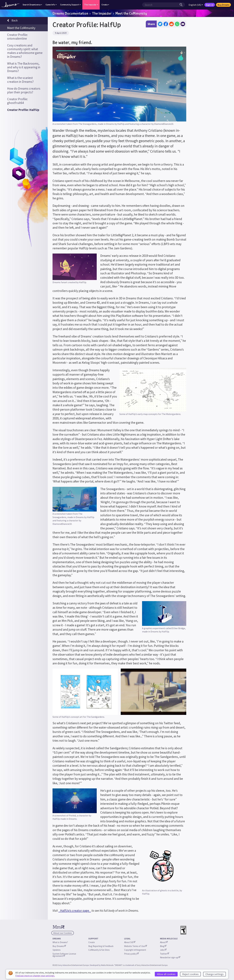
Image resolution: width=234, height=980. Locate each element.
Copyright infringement (135, 950)
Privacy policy (131, 954)
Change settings (214, 974)
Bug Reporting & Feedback (101, 946)
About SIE (130, 942)
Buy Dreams (223, 5)
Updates (57, 950)
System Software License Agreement (65, 955)
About (164, 942)
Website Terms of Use (136, 946)
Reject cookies (190, 974)
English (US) (196, 5)
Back (12, 21)
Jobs (163, 950)
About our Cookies (63, 933)
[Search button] (182, 5)
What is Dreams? (60, 942)
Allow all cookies (166, 974)
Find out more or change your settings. (35, 976)
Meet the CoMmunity (131, 13)
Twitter (165, 954)
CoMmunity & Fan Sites (99, 950)
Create (92, 942)
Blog (163, 946)
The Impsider (102, 13)
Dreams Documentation (70, 13)
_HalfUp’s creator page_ (75, 911)
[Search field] (160, 5)
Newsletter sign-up (170, 957)
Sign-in (210, 5)
